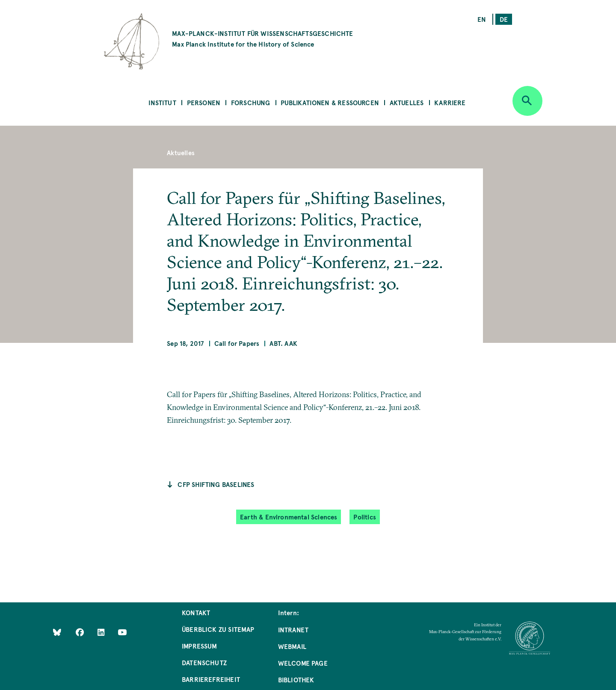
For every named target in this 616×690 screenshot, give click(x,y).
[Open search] (527, 101)
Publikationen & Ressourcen (330, 102)
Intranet (293, 630)
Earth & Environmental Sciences (289, 517)
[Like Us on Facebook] (81, 632)
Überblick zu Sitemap (218, 629)
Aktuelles (407, 102)
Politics (364, 517)
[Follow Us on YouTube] (122, 632)
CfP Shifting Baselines (216, 484)
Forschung (251, 102)
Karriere (450, 102)
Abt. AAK (283, 343)
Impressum (200, 646)
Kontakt (196, 612)
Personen (204, 102)
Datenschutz (204, 662)
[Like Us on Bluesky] (57, 632)
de (504, 19)
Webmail (292, 646)
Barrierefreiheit (211, 679)
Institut (162, 102)
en (482, 19)
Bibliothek (296, 680)
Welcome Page (303, 663)
